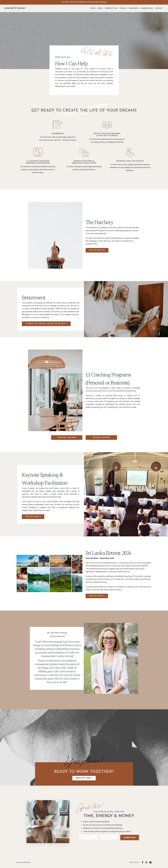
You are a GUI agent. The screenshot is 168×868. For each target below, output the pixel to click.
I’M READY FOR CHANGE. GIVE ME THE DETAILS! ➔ (46, 324)
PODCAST (123, 8)
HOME (93, 8)
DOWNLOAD (130, 838)
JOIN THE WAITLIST (97, 251)
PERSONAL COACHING (67, 438)
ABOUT (100, 8)
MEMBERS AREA (147, 8)
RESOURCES (134, 8)
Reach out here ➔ (84, 779)
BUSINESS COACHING (101, 438)
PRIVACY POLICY (134, 863)
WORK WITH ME (111, 8)
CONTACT (159, 8)
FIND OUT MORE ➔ (33, 517)
